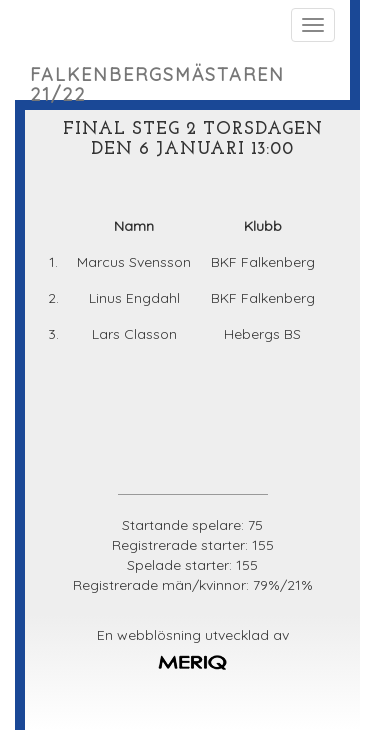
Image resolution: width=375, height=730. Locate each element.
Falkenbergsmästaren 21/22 (157, 81)
